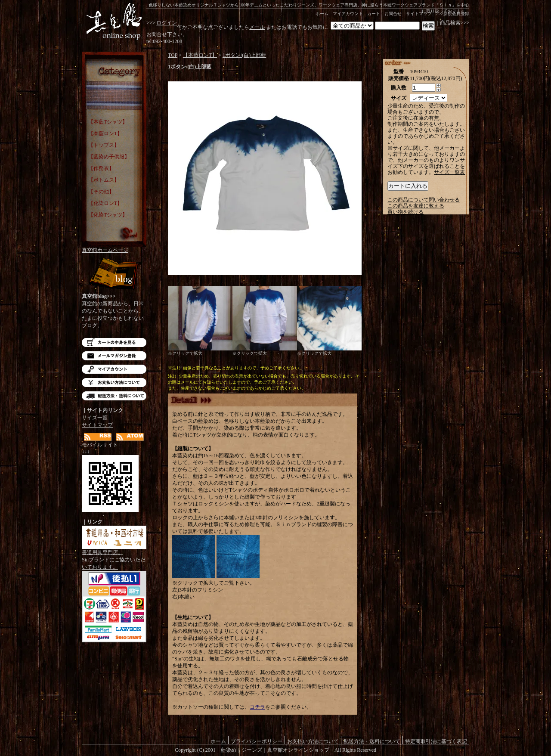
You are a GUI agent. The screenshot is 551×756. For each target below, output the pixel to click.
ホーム (322, 14)
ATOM (130, 437)
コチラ (257, 707)
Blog (114, 274)
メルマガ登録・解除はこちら (114, 356)
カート (374, 14)
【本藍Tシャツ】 (108, 122)
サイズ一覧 (95, 418)
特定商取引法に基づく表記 (436, 741)
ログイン (167, 23)
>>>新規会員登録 (453, 14)
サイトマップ (419, 14)
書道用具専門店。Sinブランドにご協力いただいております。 (114, 557)
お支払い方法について (114, 383)
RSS (98, 437)
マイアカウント (348, 14)
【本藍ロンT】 (105, 133)
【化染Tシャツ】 (108, 215)
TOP (173, 55)
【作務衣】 (101, 168)
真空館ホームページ (105, 250)
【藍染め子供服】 (109, 157)
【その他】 (101, 192)
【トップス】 (104, 145)
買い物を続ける (406, 212)
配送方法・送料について (114, 396)
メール (257, 27)
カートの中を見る (114, 342)
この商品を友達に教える (416, 206)
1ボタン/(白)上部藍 (244, 55)
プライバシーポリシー (257, 741)
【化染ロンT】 (105, 203)
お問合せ (393, 14)
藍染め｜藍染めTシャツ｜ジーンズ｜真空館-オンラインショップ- (114, 22)
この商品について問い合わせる (424, 200)
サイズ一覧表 (449, 172)
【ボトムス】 (104, 180)
